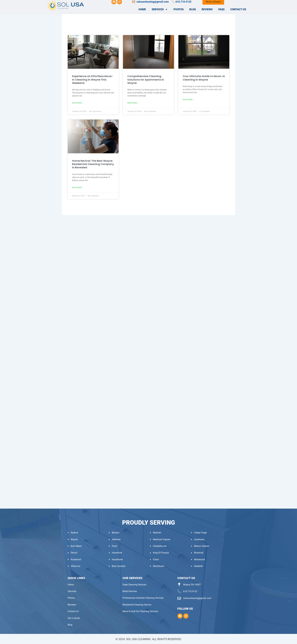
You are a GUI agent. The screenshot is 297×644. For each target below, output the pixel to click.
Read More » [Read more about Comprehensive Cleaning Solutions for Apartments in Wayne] (133, 103)
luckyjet (3, 0)
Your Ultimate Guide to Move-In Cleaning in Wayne (204, 78)
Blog (193, 9)
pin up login (4, 0)
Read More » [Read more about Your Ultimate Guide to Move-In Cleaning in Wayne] (188, 100)
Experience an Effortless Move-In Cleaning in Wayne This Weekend (93, 80)
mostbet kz (1, 0)
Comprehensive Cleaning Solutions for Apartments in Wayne (146, 80)
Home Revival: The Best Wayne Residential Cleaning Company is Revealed (93, 164)
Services (160, 9)
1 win (5, 0)
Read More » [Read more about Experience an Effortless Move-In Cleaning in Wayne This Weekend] (78, 103)
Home (142, 9)
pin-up (2, 0)
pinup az (3, 0)
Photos (179, 9)
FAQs (221, 9)
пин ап (5, 0)
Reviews (207, 9)
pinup (1, 0)
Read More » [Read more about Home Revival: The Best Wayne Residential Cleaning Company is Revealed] (78, 188)
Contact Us (238, 9)
